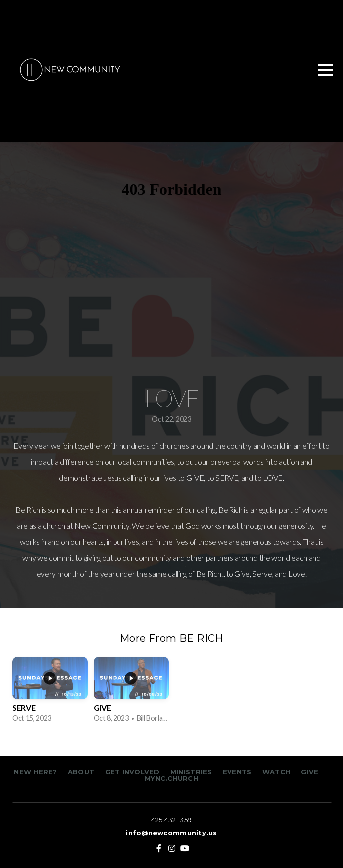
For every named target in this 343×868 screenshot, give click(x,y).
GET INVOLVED (131, 772)
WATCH (276, 772)
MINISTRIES (192, 772)
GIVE (309, 772)
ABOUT (81, 772)
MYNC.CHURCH (171, 778)
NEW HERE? (37, 772)
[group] (50, 693)
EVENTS (237, 772)
